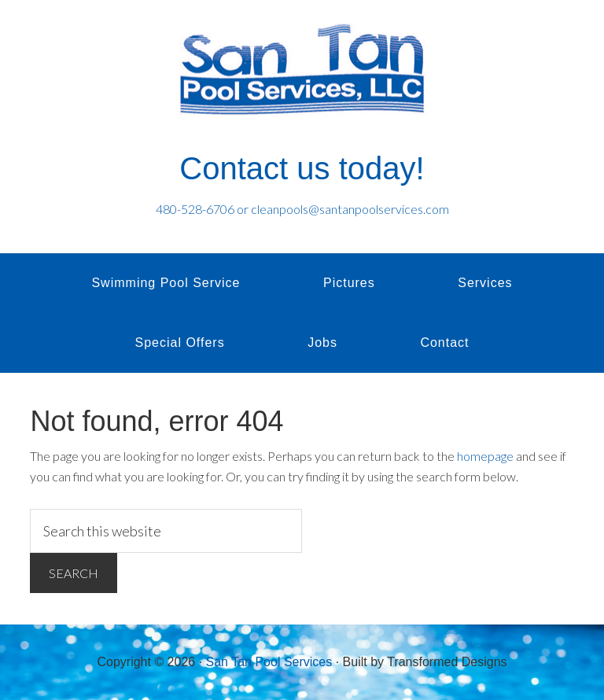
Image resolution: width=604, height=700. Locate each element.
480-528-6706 (195, 209)
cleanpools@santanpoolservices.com (350, 209)
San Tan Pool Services (302, 71)
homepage (485, 456)
